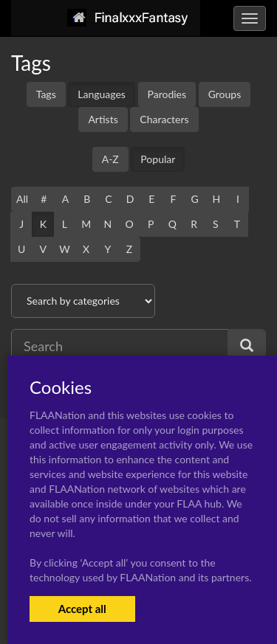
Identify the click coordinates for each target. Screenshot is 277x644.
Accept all (82, 609)
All (22, 199)
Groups (225, 94)
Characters (164, 119)
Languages (102, 94)
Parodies (167, 94)
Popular (158, 159)
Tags (46, 94)
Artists (103, 119)
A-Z (110, 159)
